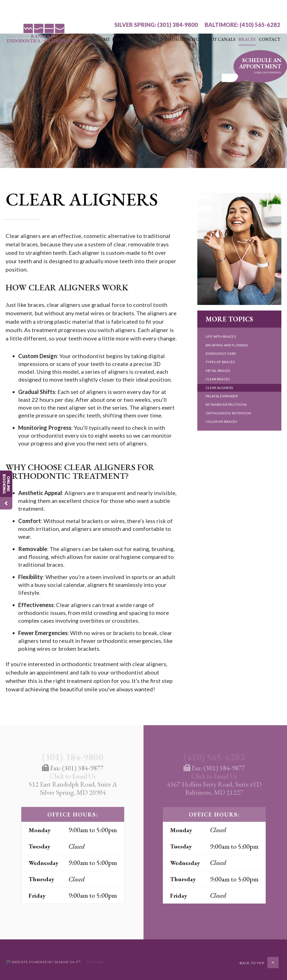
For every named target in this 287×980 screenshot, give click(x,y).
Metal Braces (218, 371)
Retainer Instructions (226, 404)
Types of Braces (220, 362)
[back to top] (259, 962)
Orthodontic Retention (228, 413)
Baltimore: (222, 8)
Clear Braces (218, 379)
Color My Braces (221, 422)
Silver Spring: (135, 8)
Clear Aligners (219, 388)
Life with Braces (221, 336)
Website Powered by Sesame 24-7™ (43, 962)
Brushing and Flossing (227, 345)
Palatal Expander (222, 396)
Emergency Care (221, 354)
